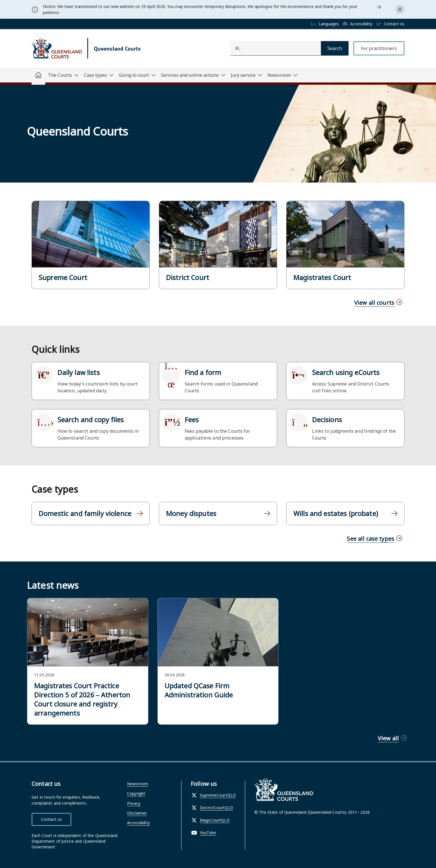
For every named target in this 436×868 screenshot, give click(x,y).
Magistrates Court (322, 277)
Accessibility (138, 823)
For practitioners (379, 48)
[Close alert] (400, 9)
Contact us (51, 819)
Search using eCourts (346, 372)
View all (388, 738)
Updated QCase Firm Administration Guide (199, 690)
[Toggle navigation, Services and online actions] (193, 75)
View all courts (374, 303)
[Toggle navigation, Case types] (98, 75)
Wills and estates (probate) (336, 513)
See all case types (370, 539)
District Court (188, 277)
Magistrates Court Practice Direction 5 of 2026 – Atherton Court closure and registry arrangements (82, 699)
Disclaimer (137, 813)
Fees (192, 420)
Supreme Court (63, 277)
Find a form (203, 372)
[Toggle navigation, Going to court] (137, 75)
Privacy (134, 803)
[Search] (335, 48)
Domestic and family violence (85, 513)
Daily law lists (79, 372)
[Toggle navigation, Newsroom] (282, 75)
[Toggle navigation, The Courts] (63, 75)
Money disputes (191, 513)
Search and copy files (91, 420)
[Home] (38, 76)
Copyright (136, 793)
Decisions (327, 420)
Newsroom (138, 784)
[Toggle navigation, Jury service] (246, 75)
